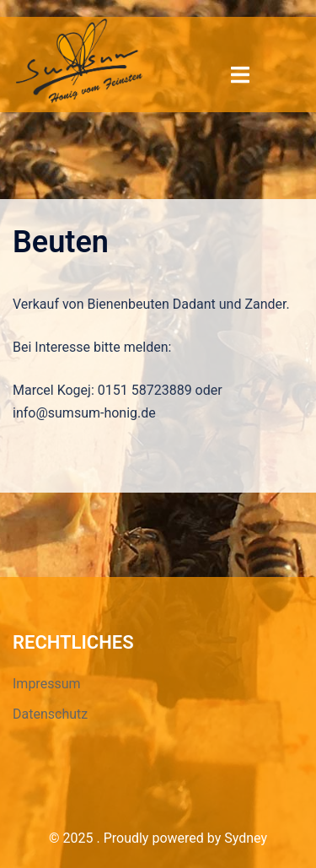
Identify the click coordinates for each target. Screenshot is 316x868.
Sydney (246, 838)
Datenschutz (50, 714)
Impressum (47, 684)
